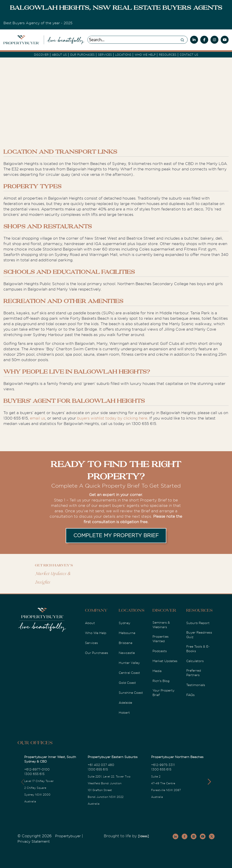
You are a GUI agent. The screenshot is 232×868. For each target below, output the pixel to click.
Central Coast (129, 673)
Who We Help (96, 633)
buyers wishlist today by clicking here (112, 418)
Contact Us (189, 55)
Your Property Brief (163, 693)
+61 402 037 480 (101, 765)
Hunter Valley (129, 663)
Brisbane (126, 643)
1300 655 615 (34, 774)
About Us (59, 55)
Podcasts (160, 651)
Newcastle (127, 653)
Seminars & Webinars (161, 625)
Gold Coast (127, 683)
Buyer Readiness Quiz (199, 635)
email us (37, 418)
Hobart (124, 713)
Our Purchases (82, 55)
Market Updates (165, 661)
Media (157, 671)
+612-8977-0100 (37, 769)
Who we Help (145, 55)
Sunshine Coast (131, 693)
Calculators (195, 661)
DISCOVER (41, 55)
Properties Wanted (161, 639)
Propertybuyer (68, 836)
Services (91, 643)
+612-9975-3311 (163, 765)
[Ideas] (143, 836)
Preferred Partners (194, 673)
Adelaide (125, 703)
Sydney (124, 623)
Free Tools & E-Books (198, 649)
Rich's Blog (161, 681)
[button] (209, 782)
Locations (123, 55)
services (105, 55)
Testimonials (196, 685)
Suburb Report (198, 623)
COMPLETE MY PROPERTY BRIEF (116, 535)
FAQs (190, 695)
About (90, 623)
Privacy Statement (34, 842)
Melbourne (127, 633)
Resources (168, 55)
